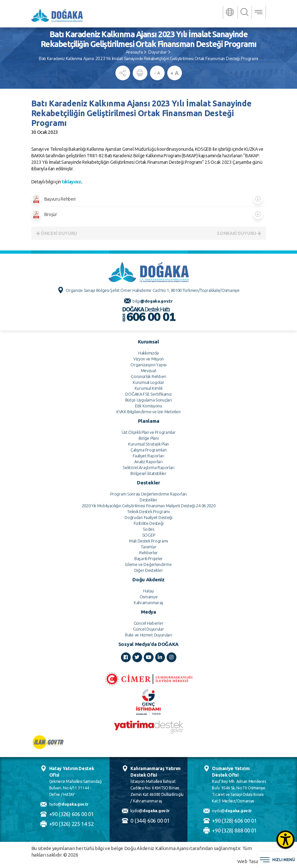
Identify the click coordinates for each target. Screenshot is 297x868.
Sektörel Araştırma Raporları (148, 699)
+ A (174, 73)
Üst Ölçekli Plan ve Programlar (149, 663)
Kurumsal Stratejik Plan (148, 675)
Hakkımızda (148, 584)
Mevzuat (149, 602)
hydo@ (69, 804)
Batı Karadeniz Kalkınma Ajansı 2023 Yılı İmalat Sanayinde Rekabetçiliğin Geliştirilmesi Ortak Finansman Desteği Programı (148, 59)
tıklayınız (72, 182)
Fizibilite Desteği (149, 754)
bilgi (152, 532)
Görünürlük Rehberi (148, 608)
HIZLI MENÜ (277, 860)
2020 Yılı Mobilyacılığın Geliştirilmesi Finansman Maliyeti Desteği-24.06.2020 (149, 737)
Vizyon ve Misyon (148, 590)
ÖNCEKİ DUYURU (57, 233)
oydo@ (232, 811)
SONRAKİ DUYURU (239, 233)
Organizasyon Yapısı (148, 596)
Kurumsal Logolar (148, 613)
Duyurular (157, 52)
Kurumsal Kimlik (149, 619)
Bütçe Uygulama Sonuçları (149, 631)
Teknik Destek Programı (148, 743)
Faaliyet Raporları (148, 687)
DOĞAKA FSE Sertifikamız (148, 625)
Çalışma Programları (148, 681)
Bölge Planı (149, 669)
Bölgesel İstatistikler (148, 705)
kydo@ (150, 811)
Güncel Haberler (149, 854)
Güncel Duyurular (148, 860)
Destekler (148, 731)
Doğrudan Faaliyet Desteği (148, 749)
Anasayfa (134, 52)
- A (157, 73)
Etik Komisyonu (148, 637)
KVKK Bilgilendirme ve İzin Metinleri (148, 643)
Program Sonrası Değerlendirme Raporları (148, 725)
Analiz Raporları (148, 693)
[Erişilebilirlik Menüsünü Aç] (285, 839)
